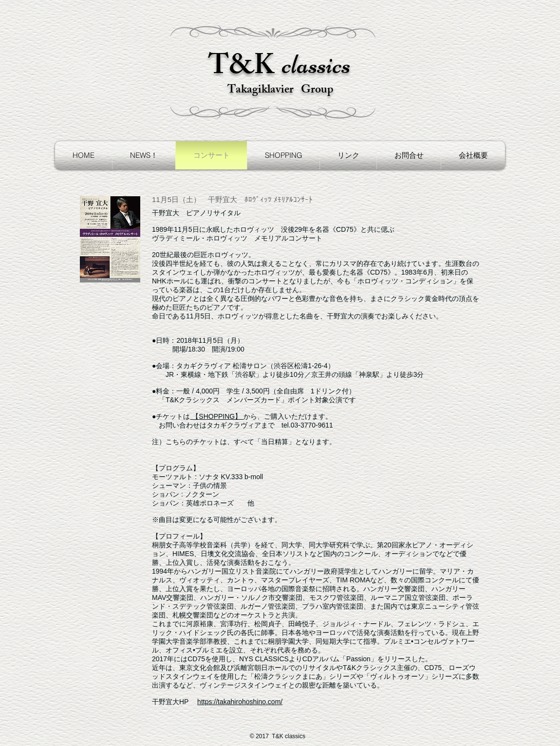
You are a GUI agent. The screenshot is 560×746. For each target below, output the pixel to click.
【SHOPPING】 (217, 416)
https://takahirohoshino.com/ (240, 702)
